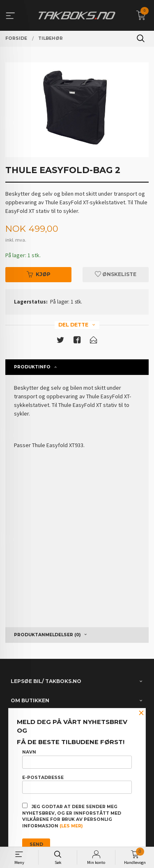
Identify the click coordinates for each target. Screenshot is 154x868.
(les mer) (71, 826)
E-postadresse (77, 784)
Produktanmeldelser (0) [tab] (47, 635)
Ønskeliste (116, 274)
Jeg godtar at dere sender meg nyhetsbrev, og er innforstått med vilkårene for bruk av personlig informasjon (72, 816)
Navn (77, 759)
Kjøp (39, 274)
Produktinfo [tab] (32, 367)
